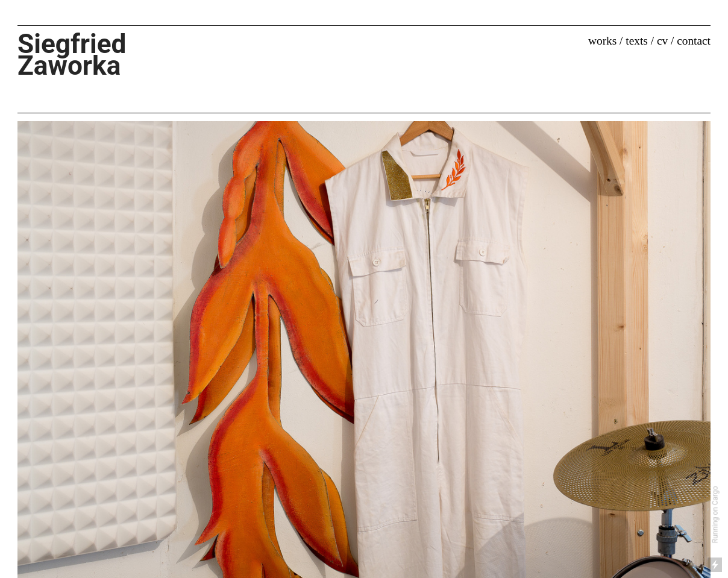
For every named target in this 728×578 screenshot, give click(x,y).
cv (662, 41)
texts (637, 41)
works (602, 41)
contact (694, 41)
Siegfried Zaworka (82, 55)
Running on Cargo (716, 515)
